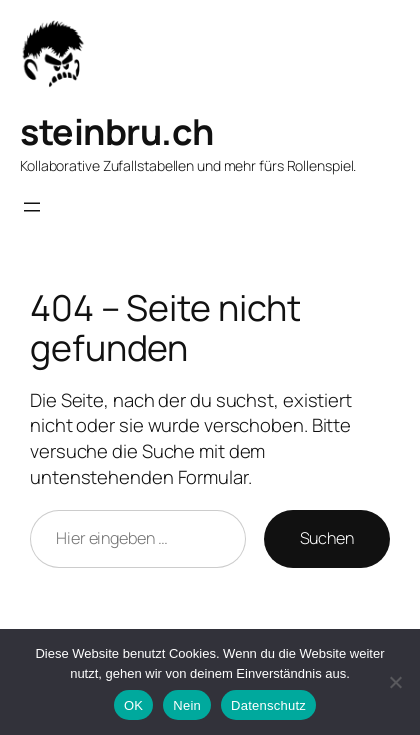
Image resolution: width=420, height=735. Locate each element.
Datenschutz (268, 705)
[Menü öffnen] (32, 207)
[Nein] (395, 682)
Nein (187, 705)
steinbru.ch (117, 131)
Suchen (327, 538)
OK (133, 705)
